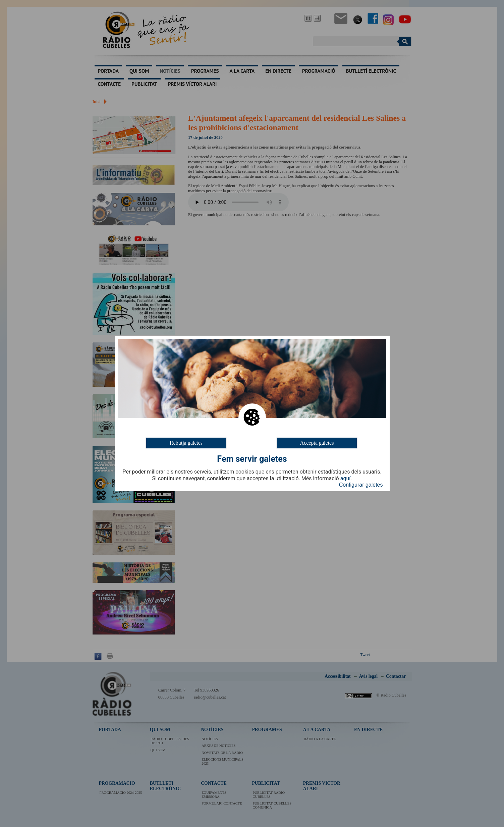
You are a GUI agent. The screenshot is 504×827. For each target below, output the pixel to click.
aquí (346, 479)
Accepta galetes (317, 443)
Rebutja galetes (186, 443)
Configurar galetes (361, 485)
